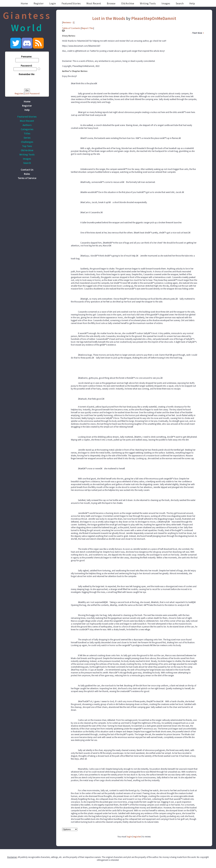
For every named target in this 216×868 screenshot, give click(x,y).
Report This (87, 28)
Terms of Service (27, 178)
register (137, 837)
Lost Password (32, 94)
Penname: (27, 56)
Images (166, 3)
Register (39, 3)
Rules (27, 174)
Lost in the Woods (109, 18)
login (129, 837)
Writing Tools (148, 3)
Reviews (67, 22)
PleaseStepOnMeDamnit (154, 18)
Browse (111, 3)
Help (192, 3)
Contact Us (27, 170)
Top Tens (27, 146)
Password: (27, 66)
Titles (27, 133)
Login (53, 3)
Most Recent (94, 3)
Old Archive (128, 3)
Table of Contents (71, 28)
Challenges (27, 142)
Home (24, 3)
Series (27, 138)
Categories (27, 129)
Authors (27, 125)
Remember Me (27, 74)
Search (180, 3)
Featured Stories (71, 3)
